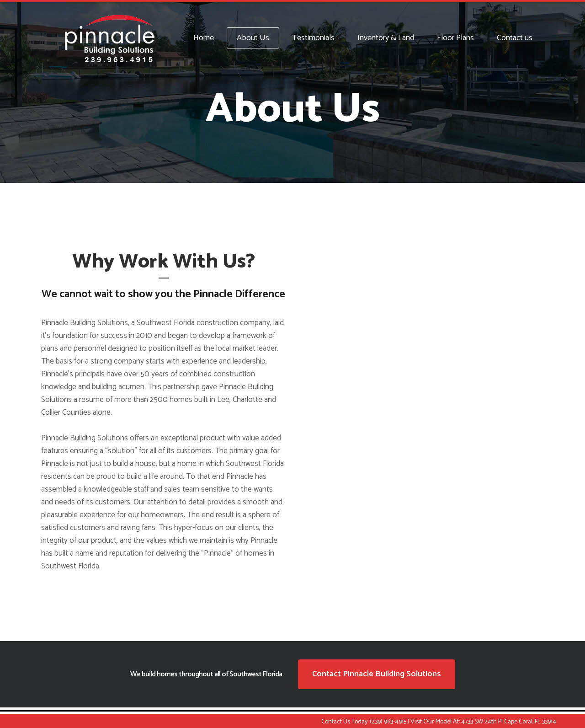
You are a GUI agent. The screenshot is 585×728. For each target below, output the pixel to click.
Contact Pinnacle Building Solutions (377, 674)
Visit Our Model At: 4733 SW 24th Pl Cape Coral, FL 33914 (483, 722)
